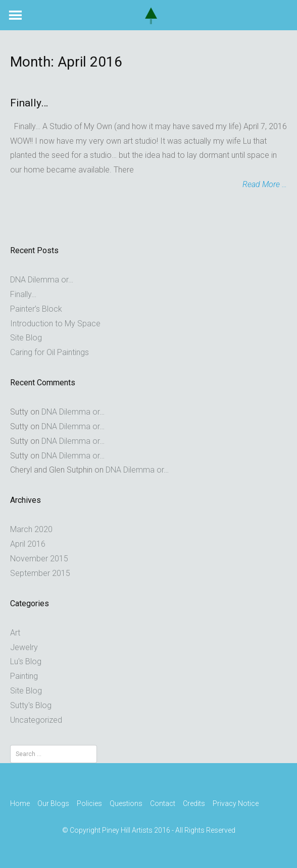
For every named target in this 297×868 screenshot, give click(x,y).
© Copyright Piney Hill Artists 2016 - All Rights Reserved (149, 830)
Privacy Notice (236, 803)
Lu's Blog (26, 661)
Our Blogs (53, 803)
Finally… (29, 103)
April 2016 (28, 544)
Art (15, 633)
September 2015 (40, 573)
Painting (24, 676)
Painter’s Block (36, 309)
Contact (163, 803)
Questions (126, 803)
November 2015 (39, 559)
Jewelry (24, 647)
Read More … (265, 184)
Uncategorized (36, 720)
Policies (89, 803)
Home (20, 803)
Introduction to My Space (55, 324)
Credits (194, 803)
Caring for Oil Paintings (49, 352)
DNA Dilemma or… (42, 280)
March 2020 (31, 529)
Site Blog (26, 338)
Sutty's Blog (31, 705)
